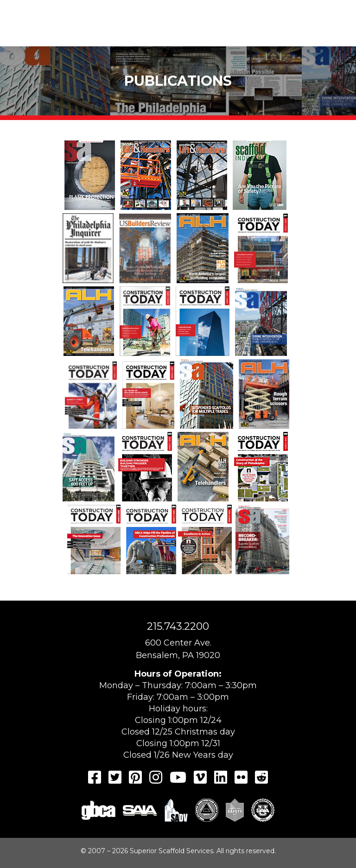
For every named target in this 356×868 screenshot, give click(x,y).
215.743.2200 (178, 626)
